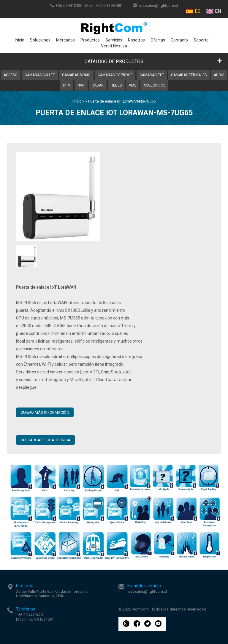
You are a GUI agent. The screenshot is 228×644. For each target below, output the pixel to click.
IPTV (67, 85)
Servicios (114, 40)
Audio (219, 75)
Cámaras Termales (189, 75)
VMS (133, 85)
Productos (90, 40)
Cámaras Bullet (40, 75)
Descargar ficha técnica (45, 440)
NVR (81, 85)
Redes (116, 85)
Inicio (20, 40)
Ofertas (158, 40)
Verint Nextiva (114, 46)
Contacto (179, 40)
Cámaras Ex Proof (115, 75)
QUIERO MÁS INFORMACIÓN (45, 412)
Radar (98, 85)
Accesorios (154, 85)
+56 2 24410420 (69, 5)
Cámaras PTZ (152, 75)
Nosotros (136, 40)
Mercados (65, 40)
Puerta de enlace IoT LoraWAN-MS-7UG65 (122, 101)
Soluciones (40, 40)
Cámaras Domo (76, 75)
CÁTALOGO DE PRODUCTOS (114, 61)
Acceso (11, 75)
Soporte (201, 40)
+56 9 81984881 (110, 5)
